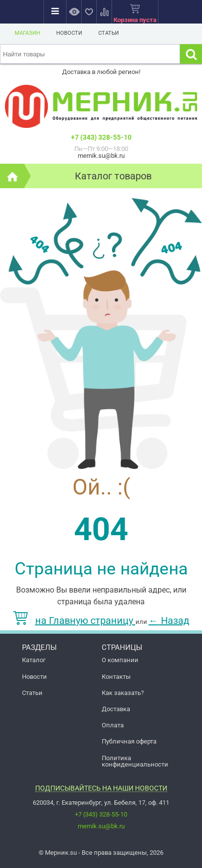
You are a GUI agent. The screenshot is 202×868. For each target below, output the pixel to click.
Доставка (116, 709)
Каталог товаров (113, 176)
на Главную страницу (74, 620)
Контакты (116, 677)
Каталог (34, 660)
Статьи (109, 33)
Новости (69, 33)
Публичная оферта (129, 741)
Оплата (113, 725)
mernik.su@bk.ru (101, 826)
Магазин (27, 33)
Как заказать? (123, 693)
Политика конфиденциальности (135, 761)
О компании (120, 660)
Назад (169, 620)
